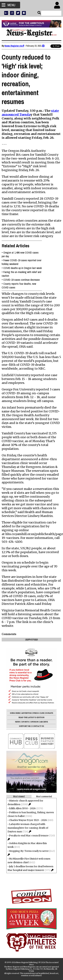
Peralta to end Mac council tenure (29, 836)
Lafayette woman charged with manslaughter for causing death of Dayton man (28, 828)
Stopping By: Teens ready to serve (29, 851)
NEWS (18, 722)
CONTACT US (38, 726)
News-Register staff (14, 46)
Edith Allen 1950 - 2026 (22, 808)
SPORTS (25, 722)
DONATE (49, 713)
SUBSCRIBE (15, 713)
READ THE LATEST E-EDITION (31, 718)
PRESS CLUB (39, 713)
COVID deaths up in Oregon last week (23, 268)
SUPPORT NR (25, 726)
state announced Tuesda (30, 113)
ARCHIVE (44, 722)
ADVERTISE (27, 713)
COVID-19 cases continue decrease (22, 280)
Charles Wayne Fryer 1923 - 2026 (28, 820)
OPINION (35, 722)
